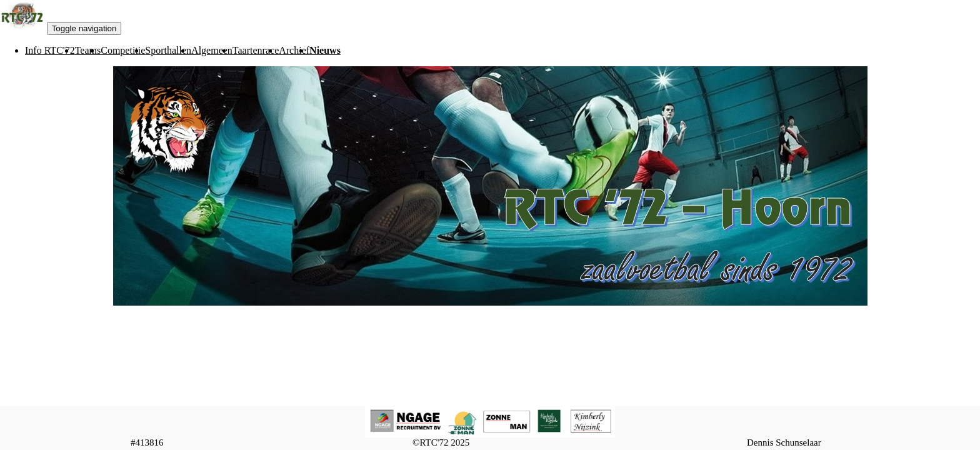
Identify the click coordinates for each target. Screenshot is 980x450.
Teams (88, 50)
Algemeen (212, 50)
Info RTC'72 (50, 50)
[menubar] (170, 51)
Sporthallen (168, 50)
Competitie (123, 50)
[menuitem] (50, 51)
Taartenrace (256, 50)
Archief (294, 50)
